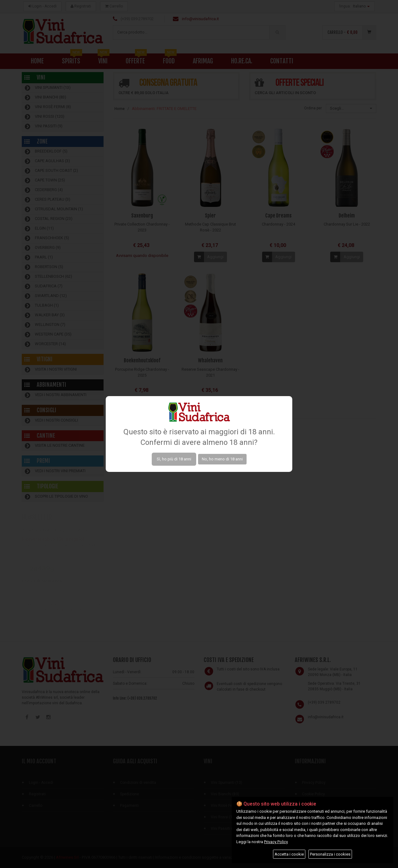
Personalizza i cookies (330, 854)
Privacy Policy (276, 842)
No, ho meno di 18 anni (222, 459)
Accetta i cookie (289, 854)
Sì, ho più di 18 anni (174, 459)
